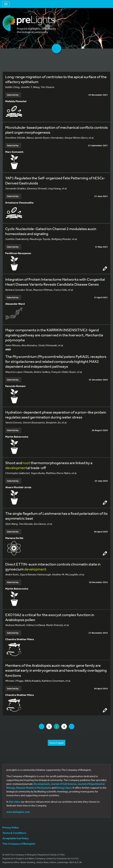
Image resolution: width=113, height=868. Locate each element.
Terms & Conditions (14, 833)
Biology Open (64, 788)
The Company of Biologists (19, 844)
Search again (57, 743)
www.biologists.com (18, 812)
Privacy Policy (11, 827)
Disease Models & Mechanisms (34, 788)
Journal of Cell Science (63, 784)
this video (15, 802)
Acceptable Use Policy (15, 838)
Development (42, 784)
